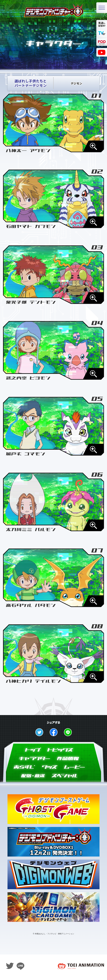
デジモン (76, 85)
